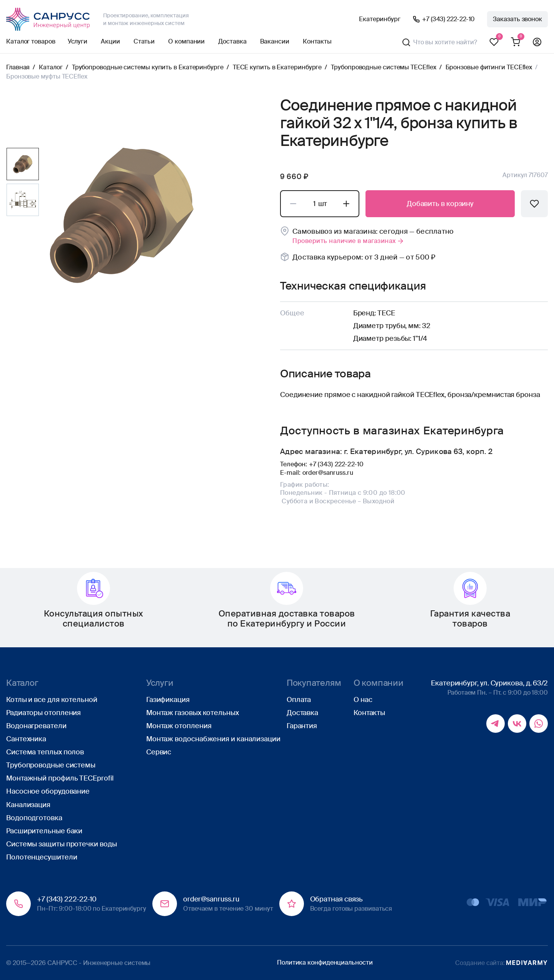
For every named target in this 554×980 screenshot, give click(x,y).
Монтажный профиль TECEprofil (60, 778)
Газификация (168, 700)
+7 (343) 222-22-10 (448, 19)
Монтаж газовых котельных (193, 713)
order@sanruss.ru (328, 473)
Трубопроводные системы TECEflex (383, 67)
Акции (110, 41)
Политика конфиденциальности (325, 962)
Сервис (159, 752)
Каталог (51, 67)
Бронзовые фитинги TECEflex (489, 67)
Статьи (144, 41)
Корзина (516, 42)
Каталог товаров (31, 41)
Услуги (78, 41)
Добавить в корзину (440, 204)
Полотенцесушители (42, 857)
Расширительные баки (44, 831)
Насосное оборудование (48, 791)
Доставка (232, 41)
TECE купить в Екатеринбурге (277, 67)
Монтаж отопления (179, 726)
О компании (186, 41)
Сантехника (26, 739)
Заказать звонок (517, 19)
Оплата (299, 700)
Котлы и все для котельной (52, 700)
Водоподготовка (34, 818)
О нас (363, 700)
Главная (18, 67)
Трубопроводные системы (51, 765)
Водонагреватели (36, 726)
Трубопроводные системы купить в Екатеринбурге (148, 67)
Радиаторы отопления (43, 713)
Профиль (537, 42)
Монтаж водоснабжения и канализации (213, 739)
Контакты (317, 41)
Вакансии (275, 41)
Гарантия (302, 726)
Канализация (28, 805)
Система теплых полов (45, 752)
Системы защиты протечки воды (61, 844)
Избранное (494, 42)
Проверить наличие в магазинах (348, 241)
